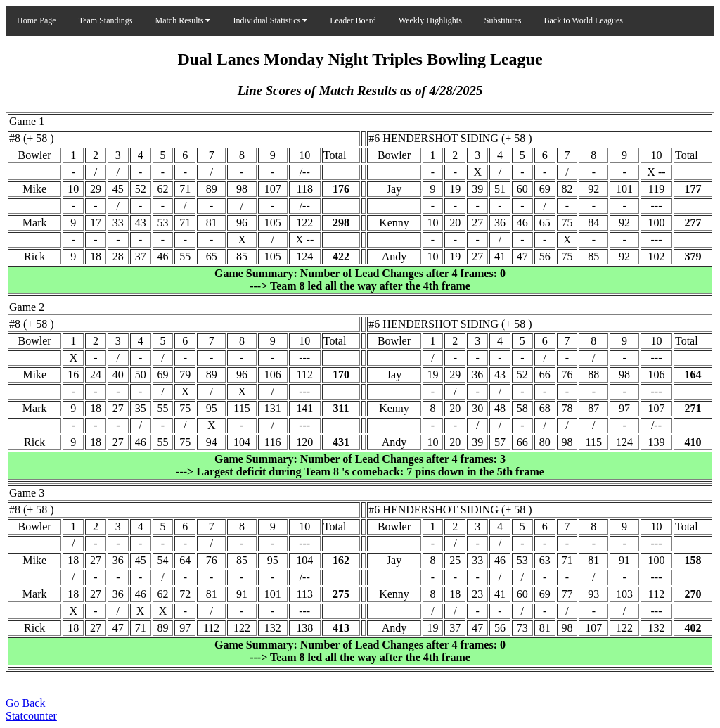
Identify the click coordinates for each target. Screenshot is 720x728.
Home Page (37, 20)
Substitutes (503, 20)
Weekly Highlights (430, 20)
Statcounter (31, 716)
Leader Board (353, 20)
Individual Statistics (270, 20)
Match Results (182, 20)
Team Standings (106, 20)
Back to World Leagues (584, 20)
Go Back (25, 703)
